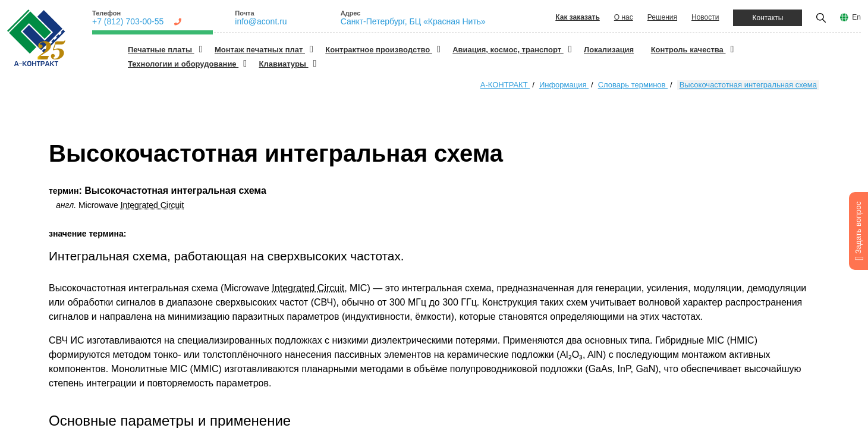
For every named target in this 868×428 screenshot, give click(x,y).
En (856, 17)
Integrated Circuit (152, 205)
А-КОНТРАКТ (505, 85)
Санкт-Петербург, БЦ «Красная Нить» (413, 21)
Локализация (609, 50)
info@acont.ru (261, 21)
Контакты (768, 18)
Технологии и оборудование (183, 64)
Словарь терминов (633, 85)
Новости (705, 17)
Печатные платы (161, 50)
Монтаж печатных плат (260, 50)
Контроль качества (688, 50)
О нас (624, 17)
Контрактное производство (379, 50)
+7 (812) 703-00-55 (128, 21)
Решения (662, 17)
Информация (564, 85)
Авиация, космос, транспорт (508, 50)
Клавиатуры (284, 64)
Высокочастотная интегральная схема (748, 85)
